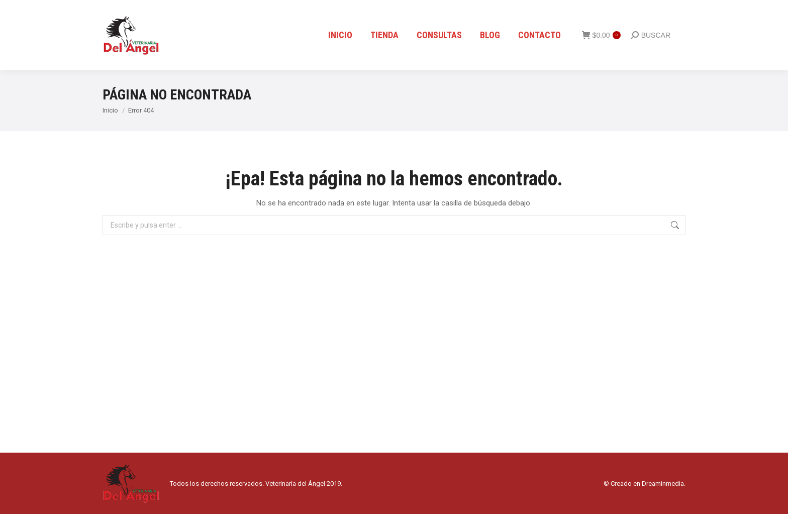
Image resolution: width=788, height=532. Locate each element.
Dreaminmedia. (664, 502)
